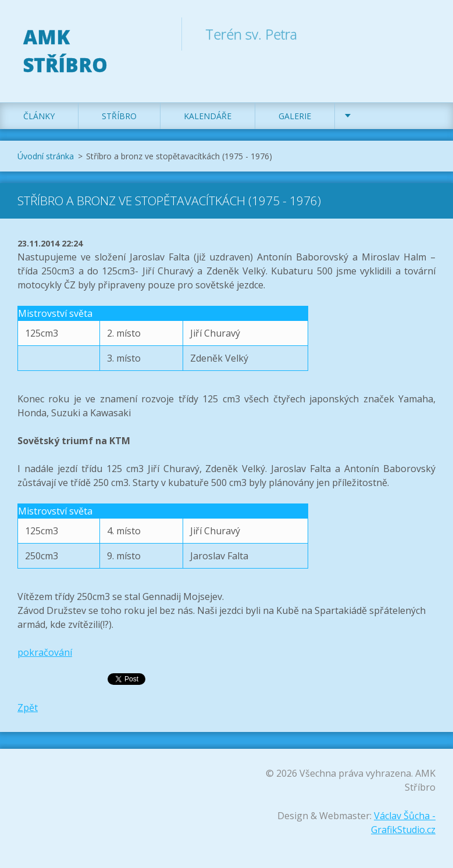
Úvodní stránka (46, 156)
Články (39, 116)
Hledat (423, 34)
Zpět (28, 708)
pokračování (45, 652)
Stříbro (119, 116)
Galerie (295, 116)
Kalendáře (208, 116)
